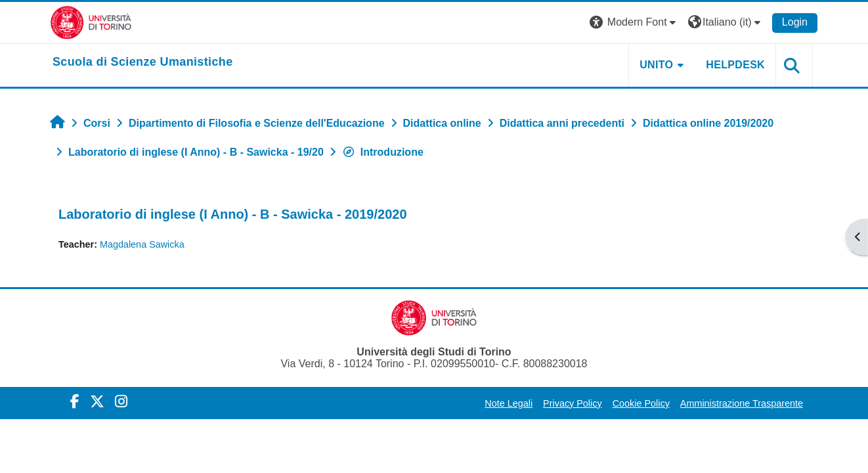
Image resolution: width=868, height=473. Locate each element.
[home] (143, 62)
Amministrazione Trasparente (742, 403)
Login (795, 22)
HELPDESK (735, 65)
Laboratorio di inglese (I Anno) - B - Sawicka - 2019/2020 (233, 214)
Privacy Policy (573, 403)
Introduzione (383, 152)
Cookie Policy (641, 403)
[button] (634, 23)
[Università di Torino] (91, 22)
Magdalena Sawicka (142, 244)
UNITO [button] (656, 65)
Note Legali (509, 403)
